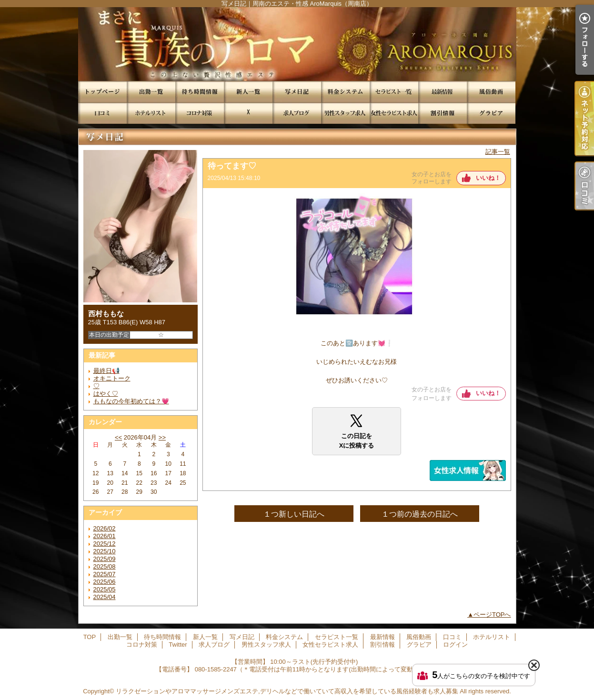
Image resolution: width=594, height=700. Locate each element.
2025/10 (105, 551)
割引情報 (443, 113)
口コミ (102, 113)
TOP (102, 92)
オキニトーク (112, 378)
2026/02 (105, 528)
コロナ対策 (200, 113)
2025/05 (105, 589)
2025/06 (105, 582)
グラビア (491, 113)
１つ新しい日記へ (294, 514)
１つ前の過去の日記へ (420, 514)
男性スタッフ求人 (345, 113)
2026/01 (105, 536)
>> (162, 437)
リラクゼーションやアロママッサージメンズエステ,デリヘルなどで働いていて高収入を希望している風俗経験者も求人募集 (287, 691)
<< (118, 437)
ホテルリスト (151, 113)
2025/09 (105, 559)
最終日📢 (106, 371)
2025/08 (105, 566)
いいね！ (488, 178)
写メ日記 (297, 92)
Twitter (248, 113)
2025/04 (105, 597)
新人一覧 (248, 92)
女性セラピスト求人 (394, 113)
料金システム (345, 92)
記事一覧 (498, 152)
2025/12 (105, 544)
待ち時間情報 (200, 92)
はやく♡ (106, 394)
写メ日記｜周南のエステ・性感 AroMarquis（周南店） (297, 44)
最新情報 (443, 92)
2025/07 (105, 574)
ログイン (455, 645)
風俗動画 (491, 92)
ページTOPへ (492, 615)
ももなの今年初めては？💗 (131, 401)
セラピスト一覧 (394, 92)
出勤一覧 (151, 92)
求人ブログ (297, 113)
